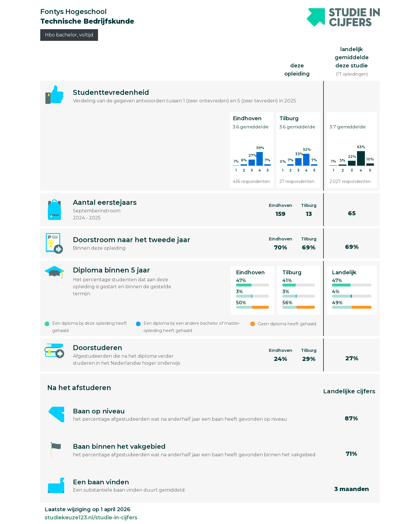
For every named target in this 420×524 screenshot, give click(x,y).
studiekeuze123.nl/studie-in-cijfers (91, 518)
